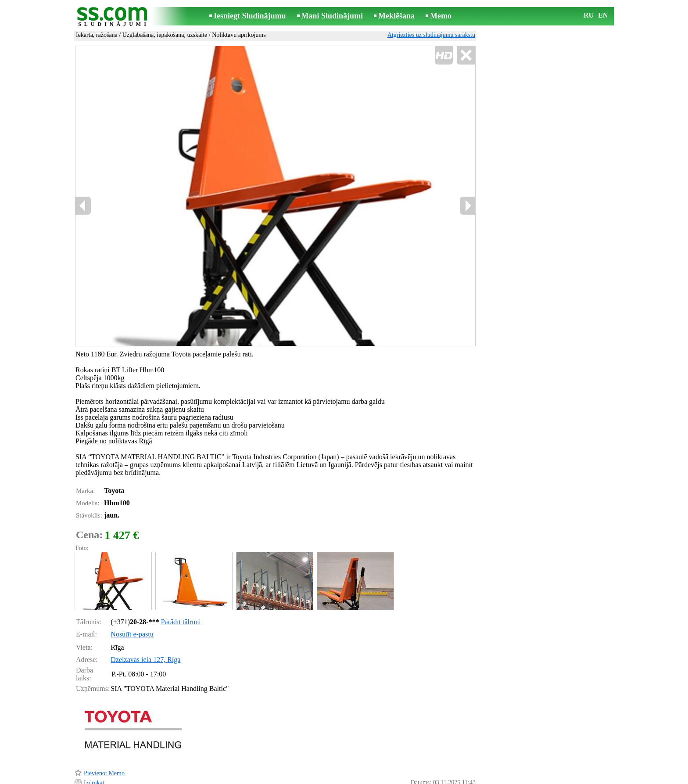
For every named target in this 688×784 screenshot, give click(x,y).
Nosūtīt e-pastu (132, 597)
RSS (383, 778)
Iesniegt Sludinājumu (250, 16)
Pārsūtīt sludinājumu (109, 755)
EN (603, 15)
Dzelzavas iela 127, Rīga (145, 622)
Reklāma (327, 778)
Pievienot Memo (104, 736)
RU (589, 15)
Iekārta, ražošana (97, 35)
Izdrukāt (94, 746)
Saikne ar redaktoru (285, 778)
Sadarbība (358, 778)
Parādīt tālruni (181, 584)
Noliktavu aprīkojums (239, 35)
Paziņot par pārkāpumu (447, 766)
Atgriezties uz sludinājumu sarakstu (431, 35)
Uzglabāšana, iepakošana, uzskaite (165, 35)
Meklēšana (396, 16)
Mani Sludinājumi (332, 16)
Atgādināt (96, 765)
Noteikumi (240, 778)
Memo (441, 16)
